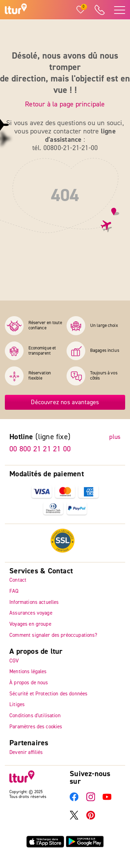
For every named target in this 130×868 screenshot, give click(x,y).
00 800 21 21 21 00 (40, 449)
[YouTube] (107, 800)
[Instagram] (91, 800)
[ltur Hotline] (99, 10)
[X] (74, 818)
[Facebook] (74, 800)
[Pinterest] (91, 818)
